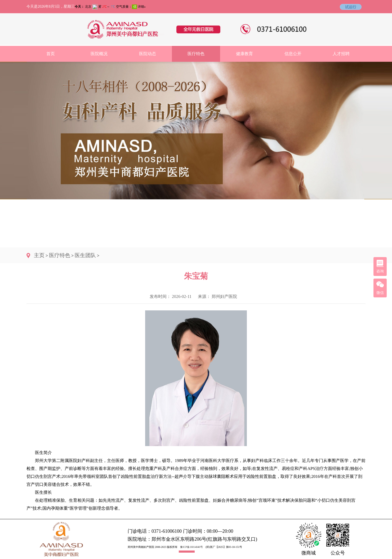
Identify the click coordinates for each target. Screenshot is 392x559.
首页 (51, 54)
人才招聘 (341, 54)
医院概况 (99, 54)
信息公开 (293, 54)
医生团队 (85, 255)
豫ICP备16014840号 (191, 547)
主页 (39, 255)
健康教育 (244, 54)
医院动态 (148, 54)
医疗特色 (196, 54)
